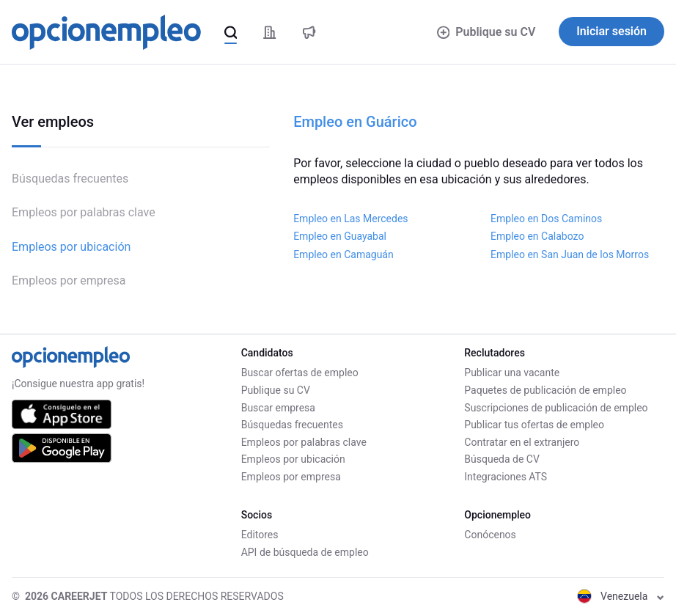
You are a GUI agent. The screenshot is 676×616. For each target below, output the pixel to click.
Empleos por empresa (69, 280)
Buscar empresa (278, 408)
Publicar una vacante (512, 373)
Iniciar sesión (611, 31)
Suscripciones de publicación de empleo (556, 408)
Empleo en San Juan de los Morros (570, 254)
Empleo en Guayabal (340, 236)
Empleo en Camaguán (343, 254)
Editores (260, 535)
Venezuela (621, 596)
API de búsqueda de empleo (305, 552)
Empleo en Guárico (355, 122)
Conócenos (490, 535)
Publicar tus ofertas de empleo (534, 425)
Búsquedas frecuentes (70, 179)
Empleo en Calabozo (537, 236)
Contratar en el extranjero (522, 442)
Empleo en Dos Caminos (546, 219)
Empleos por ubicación (71, 247)
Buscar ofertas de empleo (300, 373)
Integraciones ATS (506, 477)
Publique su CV (486, 32)
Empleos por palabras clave (84, 212)
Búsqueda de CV (502, 459)
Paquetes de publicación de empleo (545, 390)
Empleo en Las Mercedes (350, 219)
